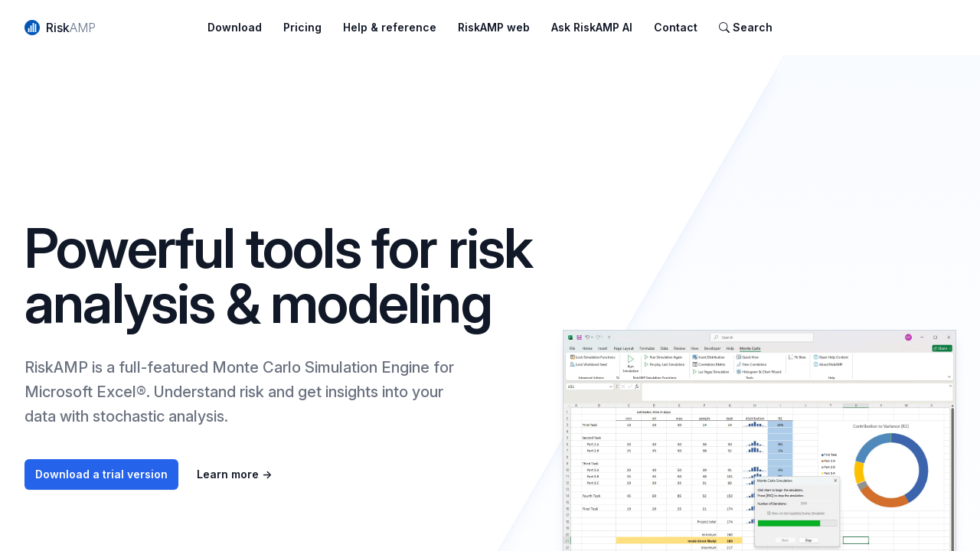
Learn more (234, 474)
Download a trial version (101, 474)
